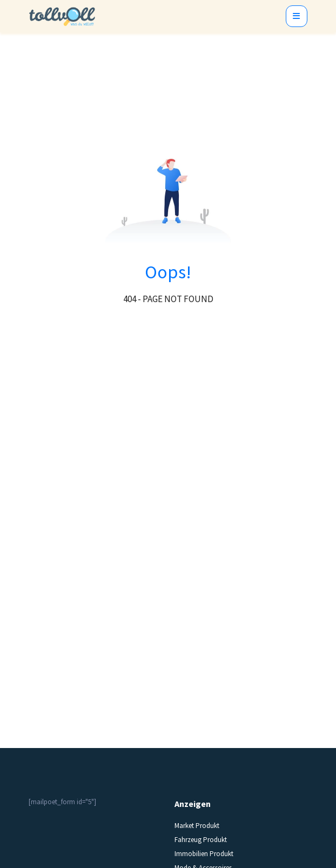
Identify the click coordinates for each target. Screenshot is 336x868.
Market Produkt (197, 826)
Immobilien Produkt (204, 854)
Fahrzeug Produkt (201, 840)
